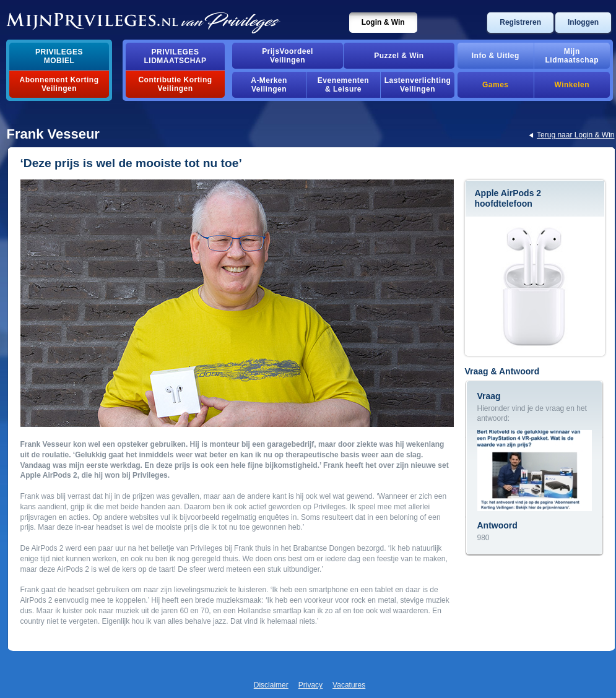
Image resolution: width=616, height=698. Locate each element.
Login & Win (383, 22)
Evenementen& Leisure (343, 85)
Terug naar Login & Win (575, 135)
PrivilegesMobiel (59, 56)
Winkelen (572, 85)
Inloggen (583, 22)
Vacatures (349, 685)
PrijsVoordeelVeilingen (288, 56)
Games (495, 85)
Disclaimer (271, 685)
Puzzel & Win (399, 56)
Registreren (520, 22)
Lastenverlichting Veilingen (418, 85)
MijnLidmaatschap (572, 56)
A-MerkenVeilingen (269, 85)
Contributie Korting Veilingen (175, 84)
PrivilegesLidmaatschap (176, 56)
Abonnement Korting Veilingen (59, 84)
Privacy (310, 685)
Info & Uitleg (496, 56)
